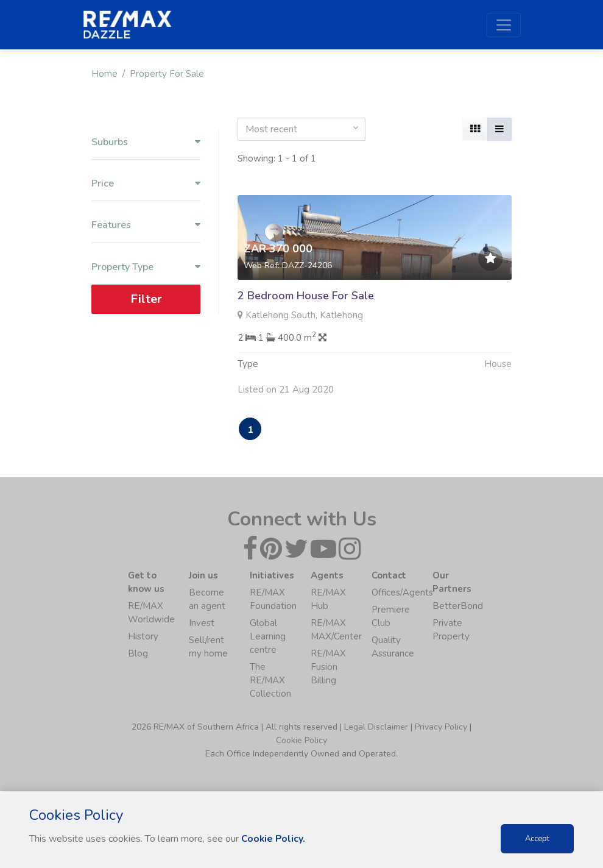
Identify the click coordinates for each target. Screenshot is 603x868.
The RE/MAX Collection (270, 681)
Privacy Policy (441, 727)
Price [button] (146, 184)
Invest (202, 624)
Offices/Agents (402, 593)
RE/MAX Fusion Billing (328, 667)
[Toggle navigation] (504, 25)
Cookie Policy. (274, 839)
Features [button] (146, 225)
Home (104, 74)
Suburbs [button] (146, 142)
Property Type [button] (146, 267)
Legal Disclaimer (376, 727)
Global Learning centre (268, 637)
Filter (146, 299)
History (143, 637)
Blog (138, 654)
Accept (537, 839)
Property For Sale (167, 74)
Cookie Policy (301, 741)
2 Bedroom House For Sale (306, 296)
